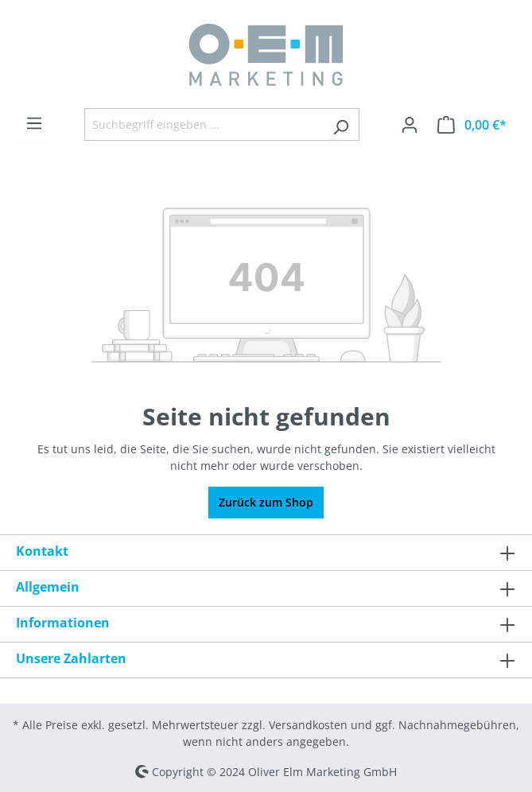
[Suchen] (341, 124)
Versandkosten (308, 725)
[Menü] (34, 123)
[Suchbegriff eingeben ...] (204, 124)
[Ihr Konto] (410, 125)
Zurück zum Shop (266, 502)
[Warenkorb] (472, 125)
